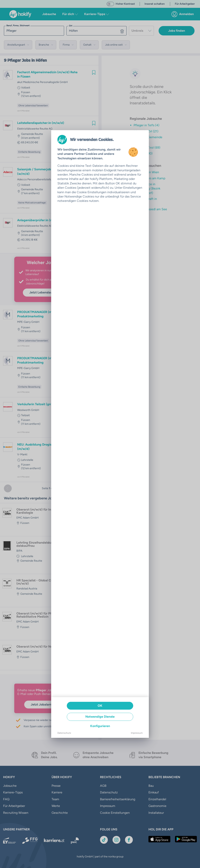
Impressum (137, 733)
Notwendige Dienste (100, 717)
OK (100, 706)
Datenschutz (64, 733)
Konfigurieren (100, 726)
